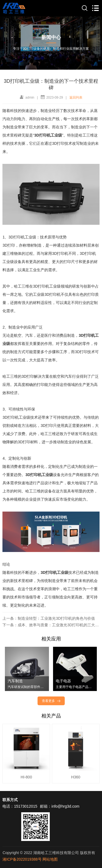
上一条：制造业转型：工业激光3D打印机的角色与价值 (49, 618)
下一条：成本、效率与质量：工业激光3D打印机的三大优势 (51, 625)
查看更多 (52, 701)
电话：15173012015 (20, 806)
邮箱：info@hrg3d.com (60, 806)
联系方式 (10, 800)
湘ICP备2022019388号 (22, 859)
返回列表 (76, 98)
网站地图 (50, 859)
